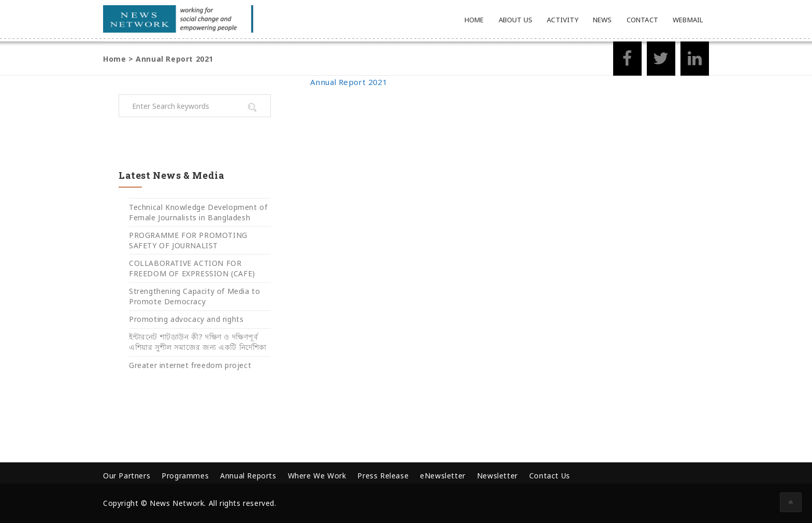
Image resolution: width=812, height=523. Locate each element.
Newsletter (497, 476)
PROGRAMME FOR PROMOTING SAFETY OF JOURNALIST (188, 240)
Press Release (383, 476)
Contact (642, 20)
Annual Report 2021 (349, 82)
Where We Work (317, 476)
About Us (516, 20)
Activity (563, 20)
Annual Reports (248, 476)
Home (474, 20)
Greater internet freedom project (190, 365)
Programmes (185, 476)
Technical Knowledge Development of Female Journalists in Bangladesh (198, 212)
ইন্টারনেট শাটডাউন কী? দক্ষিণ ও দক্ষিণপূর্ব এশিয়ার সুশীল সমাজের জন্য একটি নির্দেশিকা (198, 342)
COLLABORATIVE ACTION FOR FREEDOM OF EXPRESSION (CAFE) (192, 268)
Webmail (688, 20)
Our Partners (127, 476)
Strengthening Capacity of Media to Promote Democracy (194, 296)
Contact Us (550, 476)
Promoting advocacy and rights (186, 319)
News (603, 20)
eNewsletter (443, 476)
